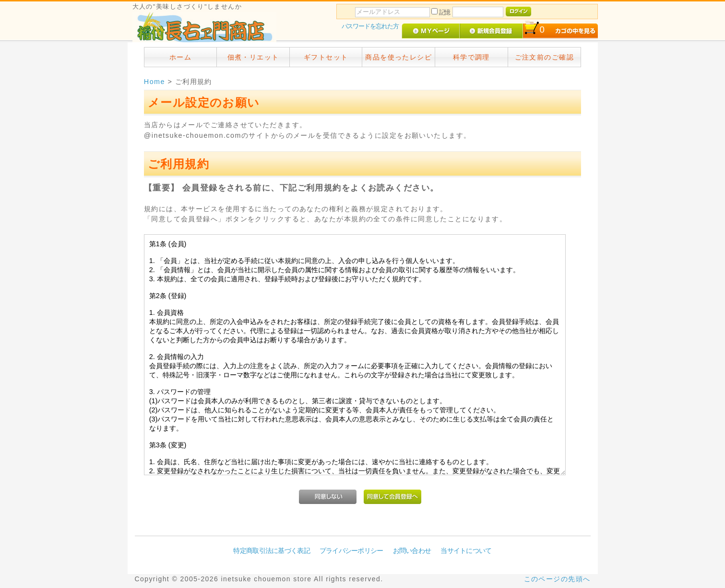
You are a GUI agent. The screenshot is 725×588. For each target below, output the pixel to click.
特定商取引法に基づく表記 (271, 551)
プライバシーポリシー (351, 551)
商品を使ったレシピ (398, 57)
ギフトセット (326, 57)
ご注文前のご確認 (545, 57)
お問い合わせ (412, 551)
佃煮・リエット (253, 57)
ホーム (180, 57)
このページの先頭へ (557, 579)
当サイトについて (466, 551)
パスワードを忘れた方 (370, 26)
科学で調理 (471, 57)
